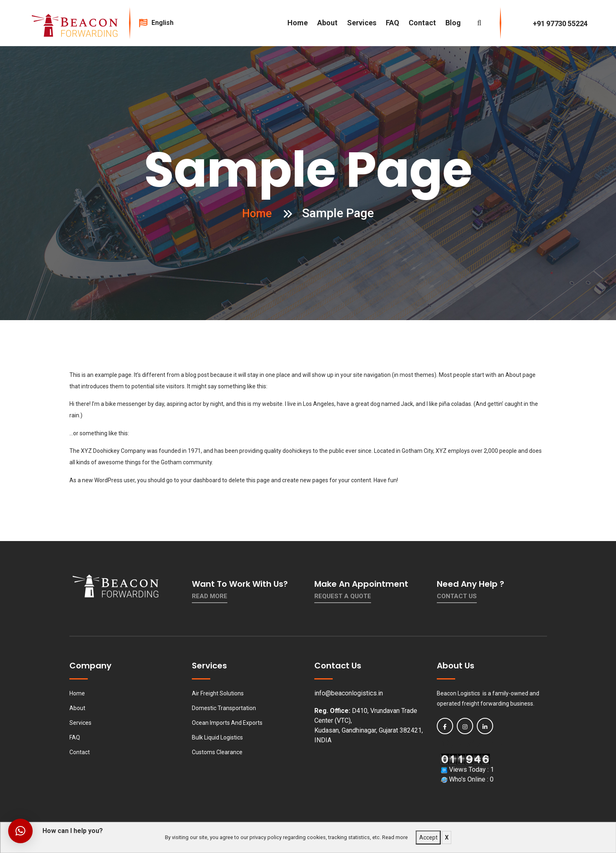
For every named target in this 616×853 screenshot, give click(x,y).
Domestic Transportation (224, 708)
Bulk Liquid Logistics (217, 737)
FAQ (393, 23)
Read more (395, 837)
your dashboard (201, 480)
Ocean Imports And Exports (227, 723)
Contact (422, 23)
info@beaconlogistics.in (349, 693)
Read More (210, 596)
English (166, 23)
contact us (457, 596)
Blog (453, 23)
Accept (428, 837)
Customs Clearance (217, 752)
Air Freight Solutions (218, 693)
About (327, 23)
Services (362, 23)
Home (298, 23)
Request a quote (343, 596)
